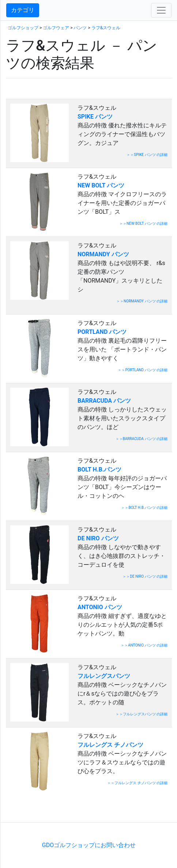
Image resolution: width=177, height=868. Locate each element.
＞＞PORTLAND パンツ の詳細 (143, 370)
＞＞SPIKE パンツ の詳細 (147, 155)
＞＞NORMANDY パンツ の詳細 (142, 301)
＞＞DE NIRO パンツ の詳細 (145, 576)
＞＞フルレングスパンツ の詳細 (142, 714)
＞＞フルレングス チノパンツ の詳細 (137, 783)
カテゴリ (23, 10)
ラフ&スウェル (106, 28)
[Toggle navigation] (161, 10)
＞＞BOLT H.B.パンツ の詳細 (144, 508)
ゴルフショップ (23, 28)
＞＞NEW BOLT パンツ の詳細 (143, 223)
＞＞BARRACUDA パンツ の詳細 (142, 439)
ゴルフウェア (56, 28)
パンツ (80, 28)
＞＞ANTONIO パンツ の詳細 (144, 645)
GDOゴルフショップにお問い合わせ (89, 845)
